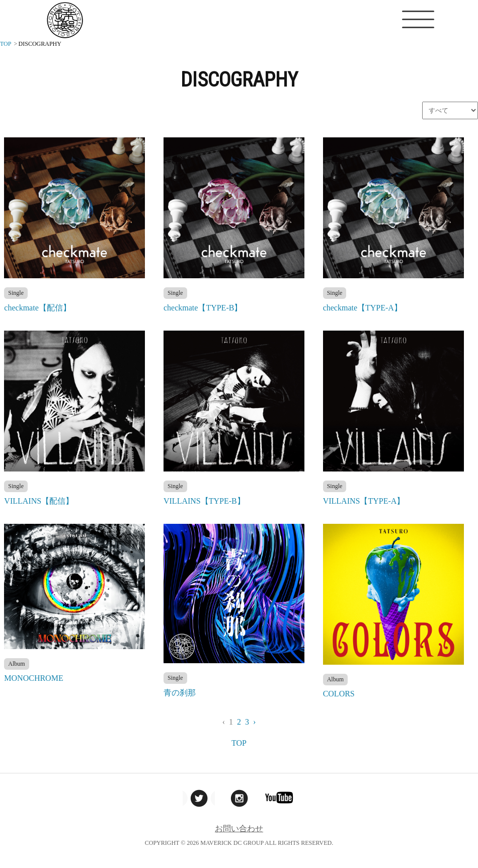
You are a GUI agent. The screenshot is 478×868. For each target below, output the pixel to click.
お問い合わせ (239, 828)
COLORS (339, 694)
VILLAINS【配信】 (39, 501)
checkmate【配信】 (37, 308)
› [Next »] (254, 722)
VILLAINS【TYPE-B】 (204, 501)
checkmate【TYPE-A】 (363, 308)
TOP (239, 743)
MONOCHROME (33, 678)
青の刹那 (180, 693)
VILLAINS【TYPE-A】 (364, 501)
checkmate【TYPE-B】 (203, 308)
